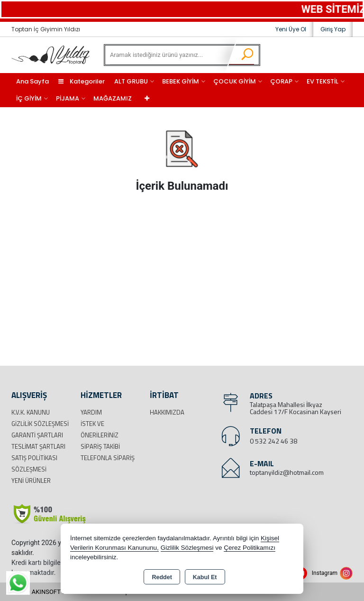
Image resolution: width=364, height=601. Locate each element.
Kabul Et (205, 577)
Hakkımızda (167, 412)
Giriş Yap (333, 29)
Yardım (91, 412)
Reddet (162, 577)
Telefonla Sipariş (108, 458)
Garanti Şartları (37, 435)
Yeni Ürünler (31, 481)
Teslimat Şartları (38, 446)
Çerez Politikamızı (250, 548)
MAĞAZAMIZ (113, 98)
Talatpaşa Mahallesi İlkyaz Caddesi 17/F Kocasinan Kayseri (296, 408)
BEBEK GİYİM (181, 81)
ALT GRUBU (131, 81)
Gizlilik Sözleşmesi (40, 424)
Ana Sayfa (32, 81)
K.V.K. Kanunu (31, 412)
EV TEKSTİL (323, 81)
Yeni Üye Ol (291, 29)
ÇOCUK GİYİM (235, 81)
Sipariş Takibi (100, 446)
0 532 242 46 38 (273, 441)
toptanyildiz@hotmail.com (287, 472)
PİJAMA (68, 98)
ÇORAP (281, 81)
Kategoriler (82, 81)
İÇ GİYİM (29, 98)
